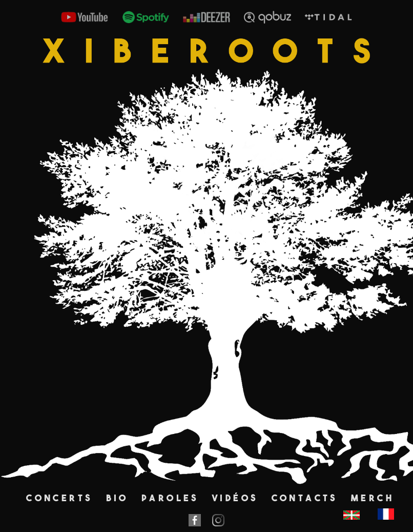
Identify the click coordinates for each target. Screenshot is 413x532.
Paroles (170, 498)
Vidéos (235, 498)
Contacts (305, 498)
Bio (117, 498)
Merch (373, 498)
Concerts (59, 498)
